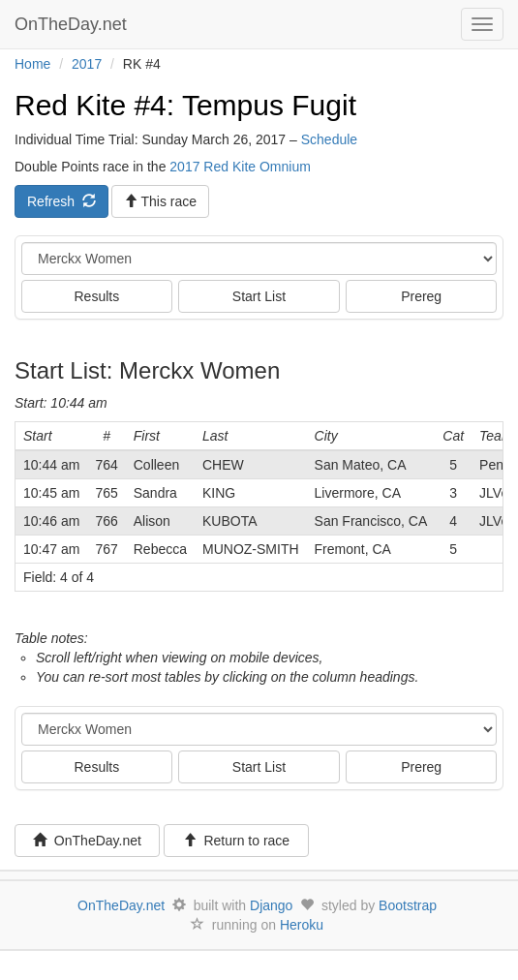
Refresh (61, 201)
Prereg (421, 296)
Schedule (329, 139)
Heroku (302, 925)
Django (271, 905)
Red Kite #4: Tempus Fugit (185, 105)
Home (32, 64)
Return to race (237, 841)
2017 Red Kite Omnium (240, 167)
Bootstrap (408, 905)
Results (96, 296)
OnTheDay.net (73, 24)
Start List (259, 296)
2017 (87, 64)
